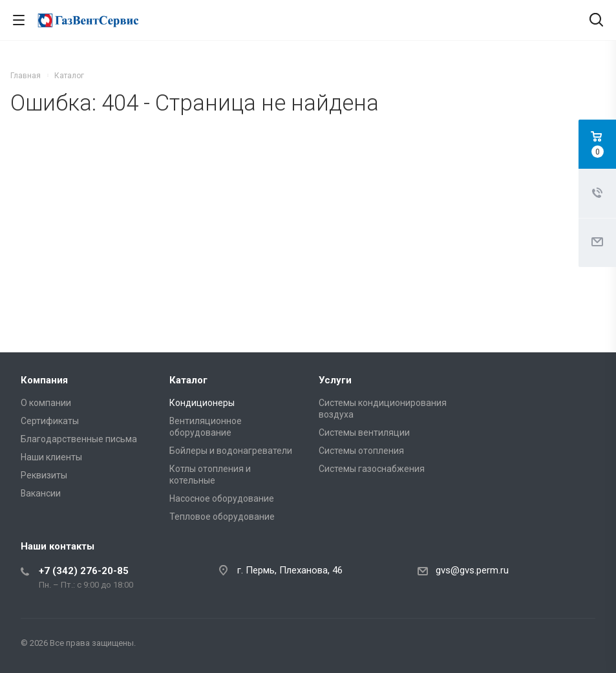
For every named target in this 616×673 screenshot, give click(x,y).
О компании (46, 403)
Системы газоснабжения (372, 469)
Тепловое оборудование (222, 517)
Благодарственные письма (79, 439)
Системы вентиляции (364, 433)
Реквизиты (44, 475)
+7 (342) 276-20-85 (84, 571)
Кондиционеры (202, 403)
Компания (44, 380)
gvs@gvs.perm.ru (472, 570)
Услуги (335, 380)
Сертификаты (50, 421)
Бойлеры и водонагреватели (231, 451)
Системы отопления (361, 451)
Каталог (188, 380)
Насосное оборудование (222, 498)
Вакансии (41, 493)
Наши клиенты (51, 457)
